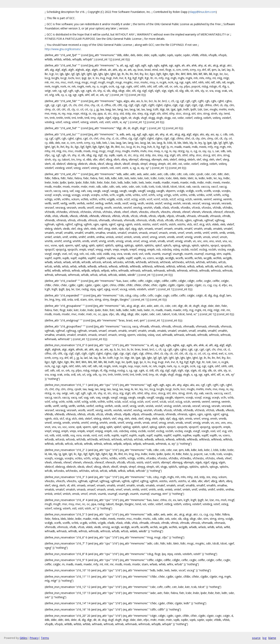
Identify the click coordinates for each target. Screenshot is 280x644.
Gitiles (23, 638)
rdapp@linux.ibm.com (202, 12)
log (264, 638)
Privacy (34, 638)
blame (272, 638)
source (256, 638)
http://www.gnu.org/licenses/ (63, 49)
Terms (45, 638)
